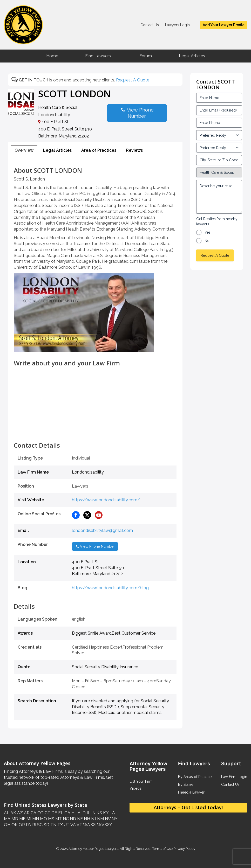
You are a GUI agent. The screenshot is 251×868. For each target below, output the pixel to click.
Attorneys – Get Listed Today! (188, 807)
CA (33, 813)
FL (60, 813)
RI (34, 825)
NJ (93, 819)
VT (79, 825)
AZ (19, 813)
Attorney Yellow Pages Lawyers (93, 849)
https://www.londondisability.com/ (106, 500)
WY (108, 825)
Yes (208, 232)
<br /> (95, 430)
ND (72, 819)
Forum (146, 56)
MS (51, 819)
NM (100, 819)
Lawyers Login (177, 25)
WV (100, 825)
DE (54, 813)
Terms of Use (162, 849)
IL (88, 813)
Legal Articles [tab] (57, 150)
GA (67, 813)
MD (14, 819)
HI (73, 813)
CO (40, 813)
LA (112, 813)
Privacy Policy (184, 849)
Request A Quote (133, 80)
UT (66, 825)
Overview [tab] (24, 150)
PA (28, 825)
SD (46, 825)
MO (43, 819)
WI (93, 825)
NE (79, 819)
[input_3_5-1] (219, 135)
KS (99, 813)
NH (86, 819)
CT (47, 813)
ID (83, 813)
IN (93, 813)
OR (21, 825)
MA (7, 819)
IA (78, 813)
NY (114, 819)
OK (14, 825)
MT (58, 819)
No (207, 241)
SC (39, 825)
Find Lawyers (98, 56)
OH (7, 825)
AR (26, 813)
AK (13, 813)
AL (7, 813)
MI (28, 819)
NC (65, 819)
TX (60, 825)
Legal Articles (192, 56)
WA (86, 825)
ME (22, 819)
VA (73, 825)
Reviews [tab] (134, 150)
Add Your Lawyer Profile (224, 25)
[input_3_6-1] (219, 148)
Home (52, 56)
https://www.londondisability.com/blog (110, 588)
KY (105, 813)
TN (53, 825)
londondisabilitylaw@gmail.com (102, 530)
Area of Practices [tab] (99, 150)
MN (35, 819)
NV (107, 819)
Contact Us (150, 25)
